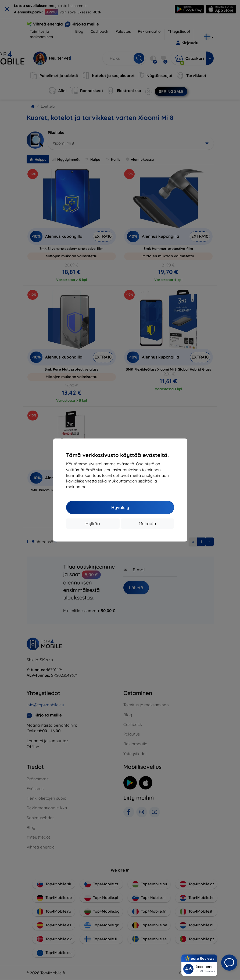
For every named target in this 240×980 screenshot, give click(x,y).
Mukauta (147, 524)
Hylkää (93, 524)
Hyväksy (120, 507)
